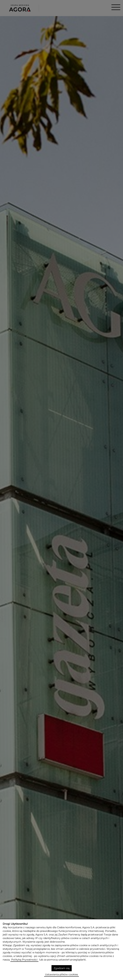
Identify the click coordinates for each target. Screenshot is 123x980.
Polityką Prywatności (24, 960)
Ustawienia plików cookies (62, 974)
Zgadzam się (62, 968)
